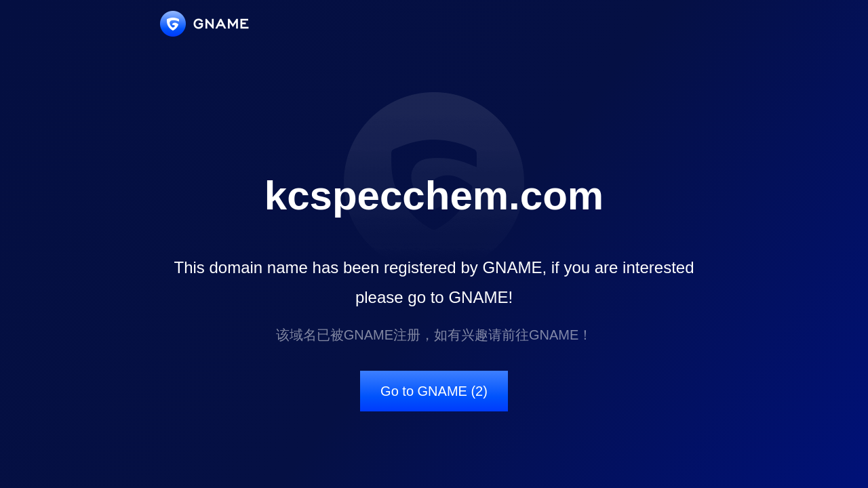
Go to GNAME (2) (434, 391)
